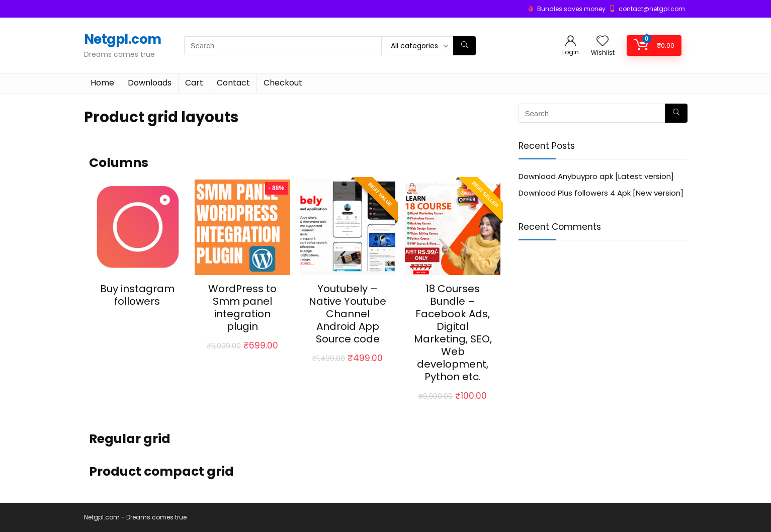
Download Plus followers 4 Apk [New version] (601, 193)
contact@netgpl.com (652, 9)
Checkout (283, 83)
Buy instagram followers (137, 295)
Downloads (150, 83)
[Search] (464, 46)
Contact (233, 83)
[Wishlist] (603, 41)
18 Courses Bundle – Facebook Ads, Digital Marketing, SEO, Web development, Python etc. (453, 333)
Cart (194, 83)
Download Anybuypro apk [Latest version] (596, 176)
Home (102, 83)
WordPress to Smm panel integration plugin (242, 307)
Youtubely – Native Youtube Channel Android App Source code (348, 314)
